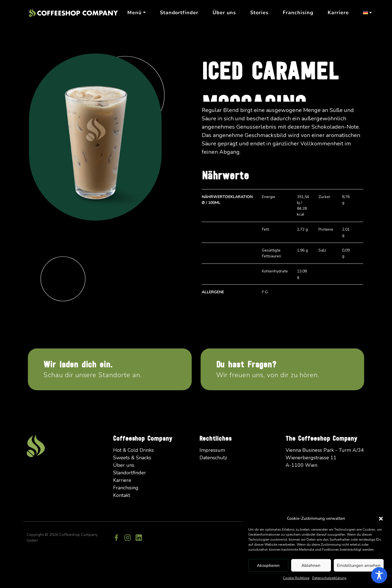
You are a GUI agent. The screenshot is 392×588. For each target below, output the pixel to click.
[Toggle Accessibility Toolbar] (379, 575)
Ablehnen (311, 565)
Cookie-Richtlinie (296, 578)
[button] (381, 518)
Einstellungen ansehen (359, 565)
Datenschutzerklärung (329, 578)
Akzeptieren (268, 565)
